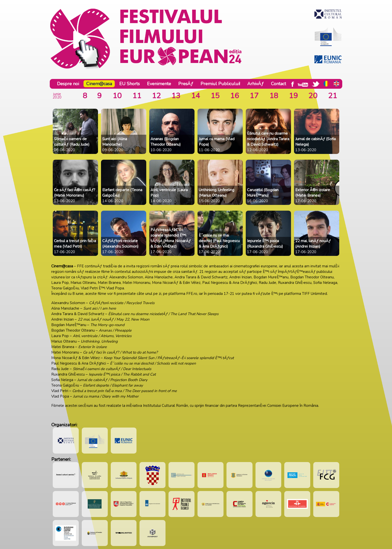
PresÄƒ (186, 84)
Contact (278, 84)
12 (156, 96)
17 (254, 96)
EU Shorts (129, 84)
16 (234, 96)
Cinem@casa (99, 84)
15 (215, 96)
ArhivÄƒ (255, 84)
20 (313, 96)
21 (332, 96)
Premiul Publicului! (220, 84)
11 (137, 96)
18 (274, 96)
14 (195, 96)
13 (176, 96)
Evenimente (159, 84)
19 (293, 96)
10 (117, 96)
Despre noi (68, 84)
